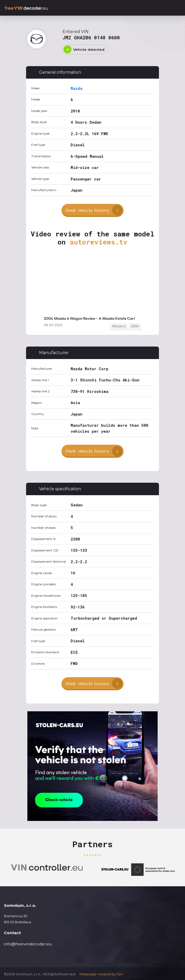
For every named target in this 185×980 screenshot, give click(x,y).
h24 (120, 974)
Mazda (76, 88)
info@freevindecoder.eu (28, 944)
